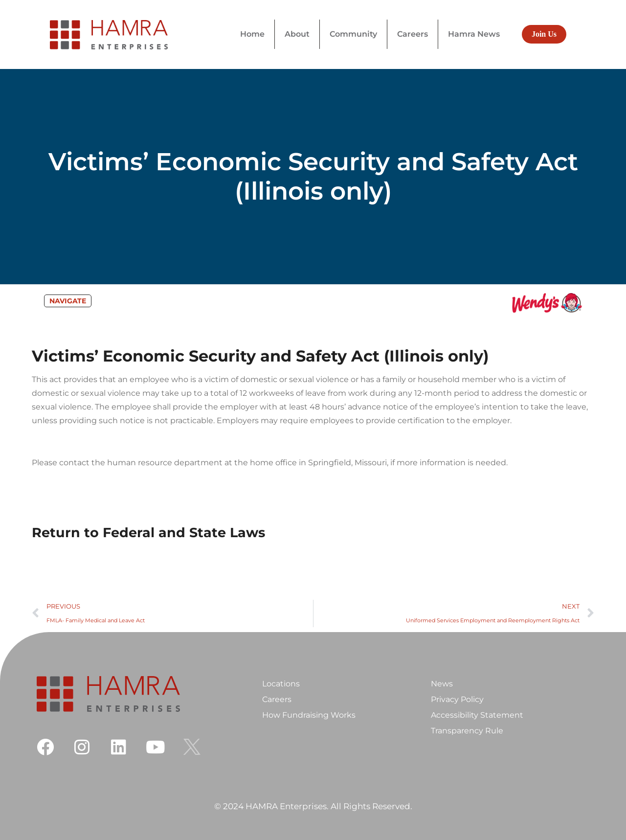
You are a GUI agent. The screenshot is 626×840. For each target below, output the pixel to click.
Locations (281, 684)
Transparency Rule (467, 731)
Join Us (544, 34)
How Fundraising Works (309, 715)
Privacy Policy (457, 699)
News (442, 684)
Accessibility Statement (477, 715)
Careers (277, 699)
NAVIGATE (68, 301)
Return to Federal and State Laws (148, 533)
